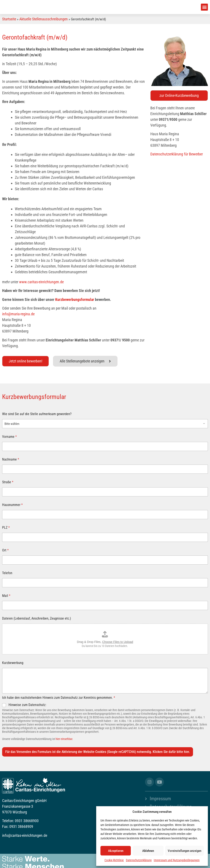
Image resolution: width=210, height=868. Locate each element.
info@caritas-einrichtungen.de (25, 835)
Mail (6, 596)
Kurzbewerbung (13, 663)
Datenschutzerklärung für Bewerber (177, 154)
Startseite (9, 19)
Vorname (9, 437)
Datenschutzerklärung (139, 860)
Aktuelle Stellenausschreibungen (44, 19)
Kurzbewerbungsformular (75, 299)
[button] (204, 7)
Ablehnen (148, 851)
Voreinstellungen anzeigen (185, 851)
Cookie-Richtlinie (114, 860)
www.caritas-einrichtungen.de (41, 282)
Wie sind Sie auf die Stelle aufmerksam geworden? (37, 414)
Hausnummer (12, 505)
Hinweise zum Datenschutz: (27, 705)
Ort (5, 550)
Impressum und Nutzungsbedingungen (177, 860)
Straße (8, 482)
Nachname (11, 459)
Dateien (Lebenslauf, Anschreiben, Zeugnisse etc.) (37, 618)
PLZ (6, 528)
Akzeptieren (116, 851)
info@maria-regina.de (18, 314)
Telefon (7, 573)
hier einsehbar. (64, 739)
